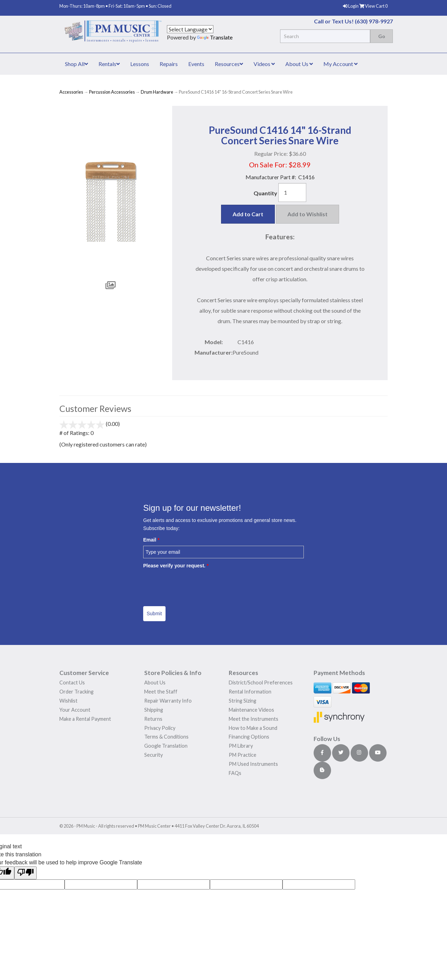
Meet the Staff (161, 692)
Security (153, 755)
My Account (340, 64)
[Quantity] (292, 193)
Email (151, 540)
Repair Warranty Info (168, 701)
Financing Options (249, 737)
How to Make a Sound (253, 728)
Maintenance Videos (251, 710)
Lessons (140, 64)
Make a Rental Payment (85, 719)
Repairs (169, 64)
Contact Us (72, 683)
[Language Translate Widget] (190, 29)
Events (196, 64)
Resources (229, 64)
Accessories (71, 92)
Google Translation (166, 746)
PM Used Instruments (253, 764)
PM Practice (243, 755)
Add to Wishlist (307, 214)
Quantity (265, 193)
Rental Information (250, 692)
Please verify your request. (176, 566)
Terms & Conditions (166, 737)
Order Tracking (76, 692)
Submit (154, 614)
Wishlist (68, 701)
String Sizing (243, 701)
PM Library (241, 746)
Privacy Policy (160, 728)
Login (351, 6)
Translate (215, 37)
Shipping (154, 710)
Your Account (75, 710)
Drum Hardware (157, 92)
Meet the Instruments (254, 719)
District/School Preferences (261, 683)
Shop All (76, 64)
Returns (153, 719)
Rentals (109, 64)
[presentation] (196, 585)
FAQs (235, 773)
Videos (264, 64)
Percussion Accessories (112, 92)
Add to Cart (248, 214)
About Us (299, 64)
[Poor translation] (25, 873)
